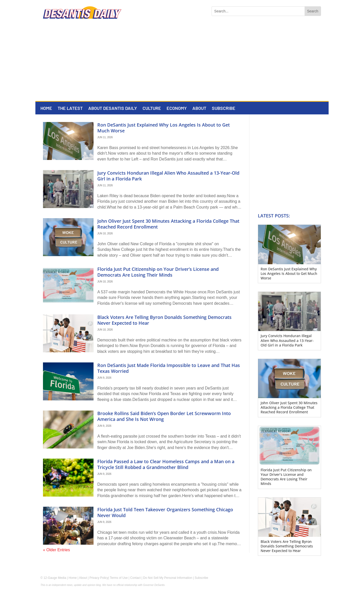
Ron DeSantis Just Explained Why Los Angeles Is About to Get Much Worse (164, 128)
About (199, 109)
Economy (177, 109)
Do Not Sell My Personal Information (168, 578)
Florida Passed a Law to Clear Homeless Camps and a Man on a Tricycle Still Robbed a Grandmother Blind (166, 464)
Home (46, 109)
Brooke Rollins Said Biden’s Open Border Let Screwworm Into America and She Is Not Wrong (164, 416)
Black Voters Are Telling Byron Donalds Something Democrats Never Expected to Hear (164, 320)
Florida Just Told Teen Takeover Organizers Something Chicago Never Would (165, 512)
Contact (135, 578)
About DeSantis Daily (113, 109)
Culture (152, 109)
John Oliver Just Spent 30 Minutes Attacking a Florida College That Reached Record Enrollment (168, 224)
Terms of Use (119, 578)
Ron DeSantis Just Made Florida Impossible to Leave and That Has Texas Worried (169, 368)
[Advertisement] (182, 63)
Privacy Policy (99, 578)
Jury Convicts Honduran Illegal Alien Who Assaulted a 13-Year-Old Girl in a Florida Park (168, 176)
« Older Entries (56, 550)
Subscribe (224, 109)
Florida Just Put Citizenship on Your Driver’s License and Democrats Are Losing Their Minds (158, 272)
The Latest (70, 109)
